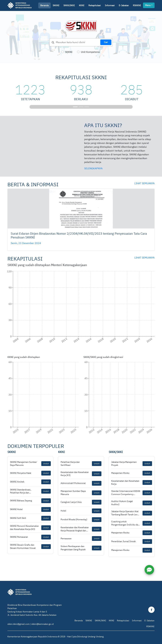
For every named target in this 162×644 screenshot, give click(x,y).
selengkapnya (93, 168)
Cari (106, 42)
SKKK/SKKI (69, 5)
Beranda (44, 5)
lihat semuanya (144, 183)
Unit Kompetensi (90, 52)
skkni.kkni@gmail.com (19, 624)
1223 (30, 90)
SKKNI (56, 5)
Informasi (110, 5)
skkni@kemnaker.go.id (42, 624)
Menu (148, 5)
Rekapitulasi (95, 5)
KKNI (82, 5)
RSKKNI (137, 5)
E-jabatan (124, 5)
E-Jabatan (149, 621)
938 (81, 90)
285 (132, 90)
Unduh (46, 464)
